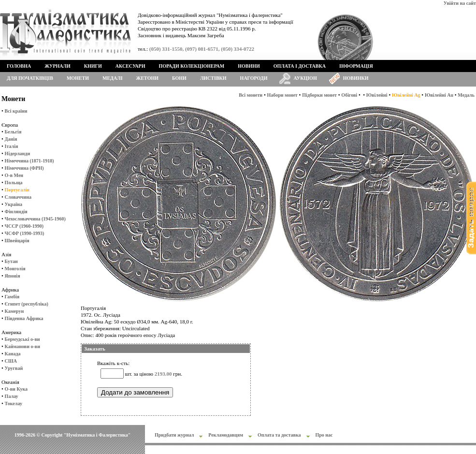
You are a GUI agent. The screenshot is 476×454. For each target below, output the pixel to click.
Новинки (356, 78)
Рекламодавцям (226, 435)
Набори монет (282, 95)
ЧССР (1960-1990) (24, 226)
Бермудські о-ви (22, 339)
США (11, 361)
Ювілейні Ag (406, 95)
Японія (13, 276)
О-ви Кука (16, 389)
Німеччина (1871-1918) (29, 161)
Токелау (14, 403)
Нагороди (254, 78)
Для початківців (30, 78)
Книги (93, 66)
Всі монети (251, 95)
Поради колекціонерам (191, 66)
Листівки (213, 78)
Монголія (15, 269)
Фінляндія (16, 212)
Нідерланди (18, 154)
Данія (11, 139)
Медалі (113, 78)
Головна (19, 66)
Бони (179, 78)
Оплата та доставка (279, 435)
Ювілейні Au (439, 95)
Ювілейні (377, 95)
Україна (14, 204)
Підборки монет (319, 95)
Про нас (324, 435)
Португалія (17, 190)
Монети (78, 78)
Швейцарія (17, 241)
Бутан (11, 261)
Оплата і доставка (300, 66)
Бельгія (13, 132)
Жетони (147, 78)
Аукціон (305, 78)
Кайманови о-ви (22, 346)
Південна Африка (24, 318)
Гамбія (12, 297)
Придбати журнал (174, 435)
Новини (249, 66)
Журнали (57, 66)
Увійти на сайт (460, 3)
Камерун (14, 311)
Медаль (466, 95)
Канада (13, 354)
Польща (14, 183)
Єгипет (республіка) (27, 304)
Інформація (356, 66)
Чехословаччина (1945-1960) (35, 219)
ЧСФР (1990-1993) (25, 233)
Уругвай (14, 368)
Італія (12, 146)
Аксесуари (130, 66)
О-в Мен (14, 175)
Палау (12, 396)
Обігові (349, 95)
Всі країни (16, 111)
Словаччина (18, 197)
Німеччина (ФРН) (24, 168)
